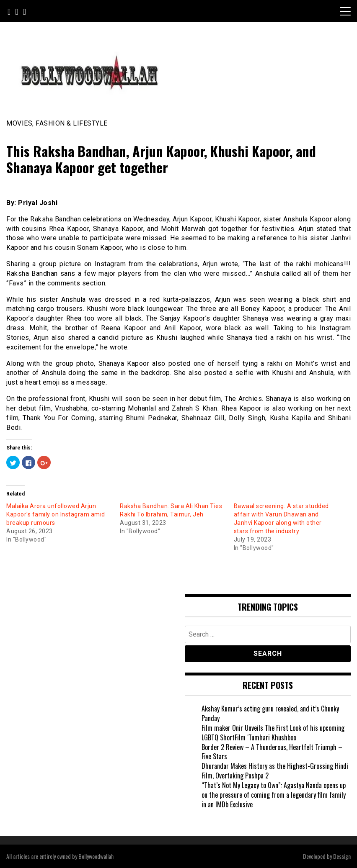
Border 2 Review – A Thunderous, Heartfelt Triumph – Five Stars (272, 752)
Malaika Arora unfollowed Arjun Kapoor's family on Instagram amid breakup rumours (56, 514)
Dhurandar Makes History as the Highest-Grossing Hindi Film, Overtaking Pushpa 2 (275, 771)
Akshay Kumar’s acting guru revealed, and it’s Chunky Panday (270, 713)
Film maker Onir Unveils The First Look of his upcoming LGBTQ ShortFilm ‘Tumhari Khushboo (273, 733)
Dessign (342, 856)
